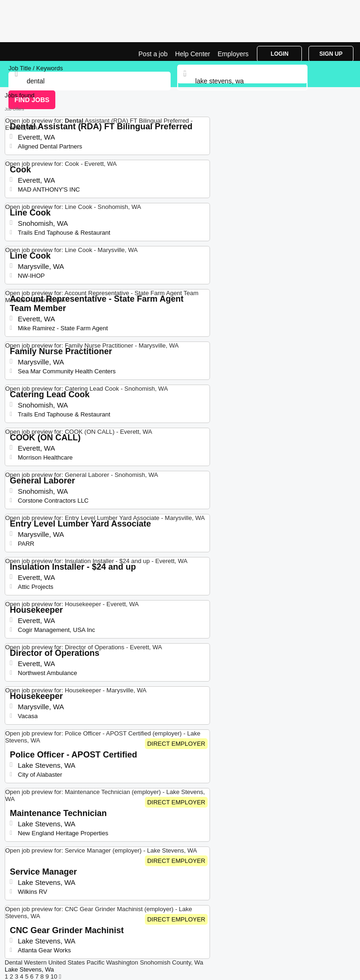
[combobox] (243, 81)
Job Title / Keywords (36, 68)
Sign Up (331, 54)
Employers (233, 54)
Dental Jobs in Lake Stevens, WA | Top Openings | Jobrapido (30, 52)
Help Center (193, 54)
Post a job (153, 54)
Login (279, 54)
